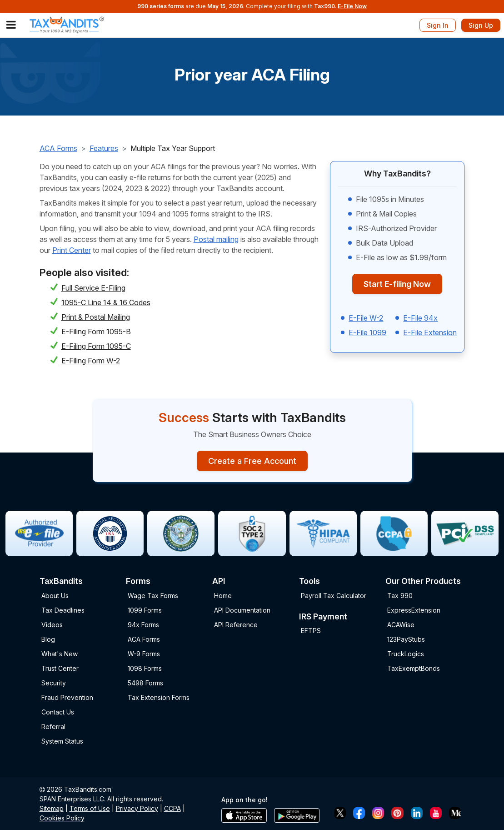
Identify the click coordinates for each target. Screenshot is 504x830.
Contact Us (58, 712)
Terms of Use (90, 808)
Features (104, 148)
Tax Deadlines (63, 610)
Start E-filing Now (397, 284)
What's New (60, 654)
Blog (48, 639)
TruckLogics (406, 654)
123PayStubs (406, 639)
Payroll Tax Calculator (334, 596)
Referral (53, 727)
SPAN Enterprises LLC (72, 799)
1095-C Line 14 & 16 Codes (106, 302)
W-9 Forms (144, 654)
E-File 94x (420, 318)
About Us (55, 596)
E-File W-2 (366, 318)
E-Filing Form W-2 (91, 361)
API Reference (236, 625)
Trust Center (60, 668)
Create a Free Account (252, 461)
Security (54, 683)
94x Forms (143, 625)
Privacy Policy (137, 808)
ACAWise (401, 625)
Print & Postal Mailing (96, 317)
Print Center (72, 250)
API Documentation (242, 610)
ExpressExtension (414, 610)
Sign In (438, 25)
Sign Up (481, 25)
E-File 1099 (367, 332)
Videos (52, 625)
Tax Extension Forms (159, 697)
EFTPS (311, 631)
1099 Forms (145, 610)
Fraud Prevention (67, 697)
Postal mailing (216, 239)
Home (223, 596)
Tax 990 (400, 596)
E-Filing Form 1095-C (96, 346)
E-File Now (352, 6)
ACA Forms (58, 148)
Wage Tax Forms (153, 596)
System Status (62, 741)
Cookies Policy (62, 818)
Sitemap (52, 808)
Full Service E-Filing (93, 288)
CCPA (172, 808)
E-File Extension (430, 332)
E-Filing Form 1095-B (96, 332)
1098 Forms (145, 668)
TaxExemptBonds (414, 668)
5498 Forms (145, 683)
